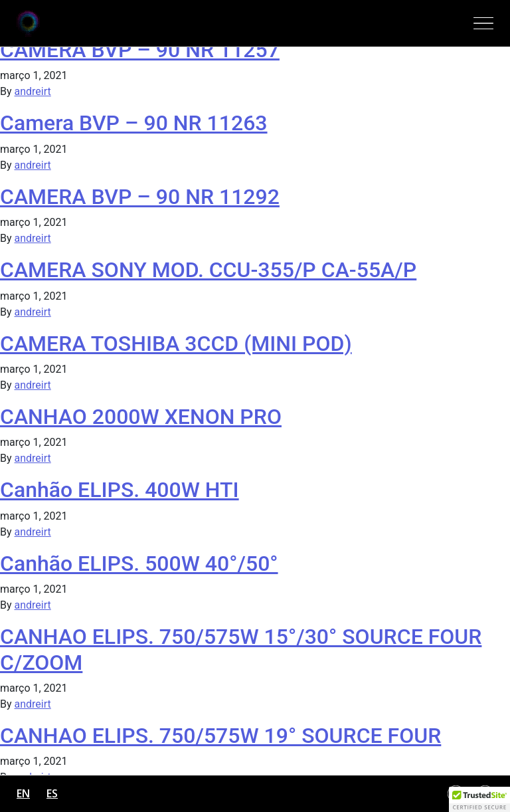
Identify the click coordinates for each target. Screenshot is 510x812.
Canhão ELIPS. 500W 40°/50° (139, 563)
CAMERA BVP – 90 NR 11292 (140, 197)
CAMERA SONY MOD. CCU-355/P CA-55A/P (208, 270)
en (23, 793)
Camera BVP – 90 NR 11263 (134, 123)
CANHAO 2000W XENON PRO (141, 417)
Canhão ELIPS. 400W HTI (120, 490)
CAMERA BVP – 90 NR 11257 (140, 50)
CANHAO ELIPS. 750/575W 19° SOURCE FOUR (220, 736)
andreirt (33, 91)
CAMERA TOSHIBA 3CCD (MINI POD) (176, 344)
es (52, 793)
